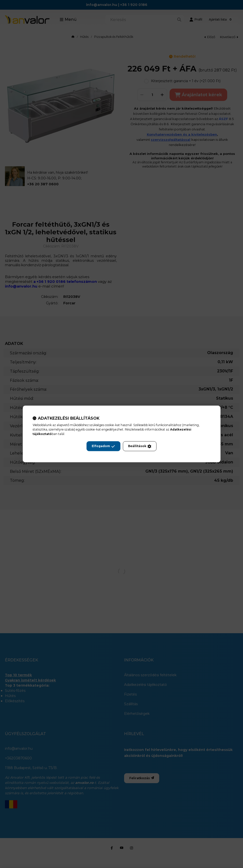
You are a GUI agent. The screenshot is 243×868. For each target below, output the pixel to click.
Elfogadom (103, 446)
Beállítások (140, 446)
